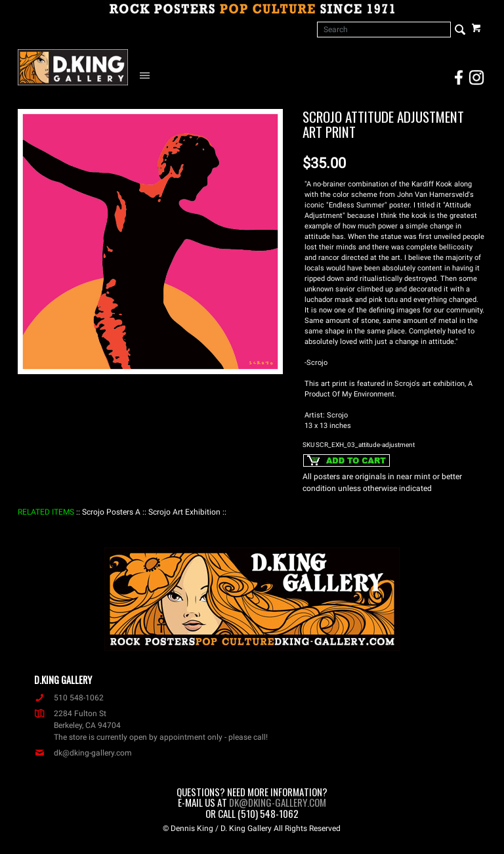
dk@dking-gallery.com (83, 753)
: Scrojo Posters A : (111, 512)
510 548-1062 (69, 698)
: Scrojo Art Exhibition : (184, 512)
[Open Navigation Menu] (148, 75)
